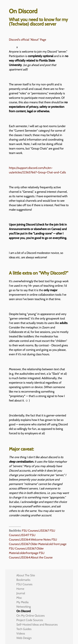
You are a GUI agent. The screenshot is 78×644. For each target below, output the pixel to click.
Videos (21, 633)
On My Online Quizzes (31, 616)
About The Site (26, 575)
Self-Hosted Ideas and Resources (37, 625)
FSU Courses (24, 584)
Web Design (24, 638)
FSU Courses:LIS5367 (35, 531)
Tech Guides (24, 629)
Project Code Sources (30, 620)
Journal (21, 593)
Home (20, 589)
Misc (19, 598)
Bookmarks (23, 580)
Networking (24, 607)
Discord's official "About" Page (28, 40)
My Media (22, 602)
